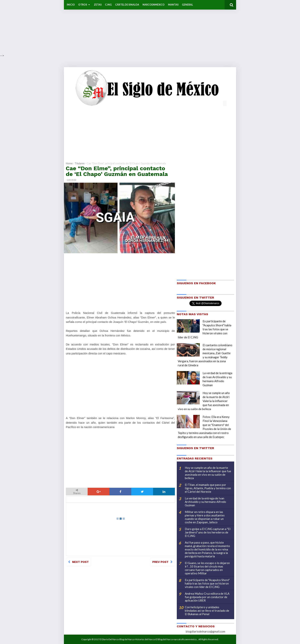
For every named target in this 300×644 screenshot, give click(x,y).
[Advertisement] (115, 27)
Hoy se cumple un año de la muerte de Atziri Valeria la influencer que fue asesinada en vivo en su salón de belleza (204, 401)
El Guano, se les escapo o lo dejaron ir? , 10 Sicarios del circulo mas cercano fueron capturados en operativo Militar (207, 568)
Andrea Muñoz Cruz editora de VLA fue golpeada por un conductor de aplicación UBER (207, 597)
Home (69, 163)
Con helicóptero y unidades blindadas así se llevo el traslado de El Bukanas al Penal (207, 611)
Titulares (80, 163)
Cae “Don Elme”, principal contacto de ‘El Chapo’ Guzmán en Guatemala (117, 171)
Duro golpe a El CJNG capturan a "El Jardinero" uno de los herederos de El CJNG (208, 532)
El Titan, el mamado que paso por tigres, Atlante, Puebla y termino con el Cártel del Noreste (208, 488)
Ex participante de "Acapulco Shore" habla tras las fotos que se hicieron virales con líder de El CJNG (205, 329)
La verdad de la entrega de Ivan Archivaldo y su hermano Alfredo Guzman (205, 502)
